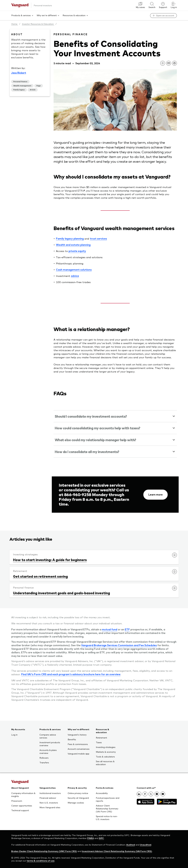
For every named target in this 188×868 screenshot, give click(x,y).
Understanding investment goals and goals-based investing (62, 593)
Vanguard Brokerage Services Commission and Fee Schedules (119, 645)
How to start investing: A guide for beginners (50, 560)
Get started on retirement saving (40, 576)
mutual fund (110, 629)
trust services (98, 239)
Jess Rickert (19, 73)
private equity (77, 251)
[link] (163, 63)
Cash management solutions (74, 270)
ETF (127, 629)
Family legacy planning (70, 239)
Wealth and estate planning (73, 245)
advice (75, 276)
